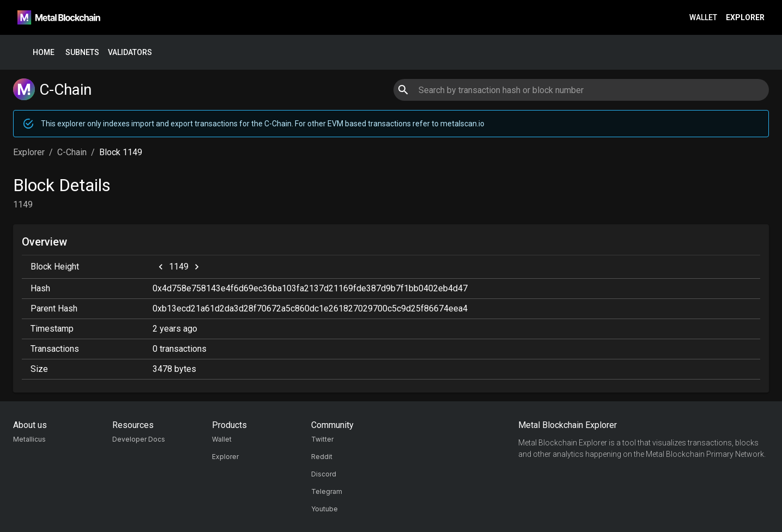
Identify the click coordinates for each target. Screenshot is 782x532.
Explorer (745, 18)
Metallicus (29, 439)
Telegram (327, 491)
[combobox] (581, 90)
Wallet (703, 18)
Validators (130, 53)
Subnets (82, 53)
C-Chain (72, 152)
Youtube (325, 509)
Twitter (322, 439)
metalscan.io (462, 124)
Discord (324, 474)
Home (44, 53)
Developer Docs (139, 439)
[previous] (161, 267)
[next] (197, 267)
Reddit (322, 457)
